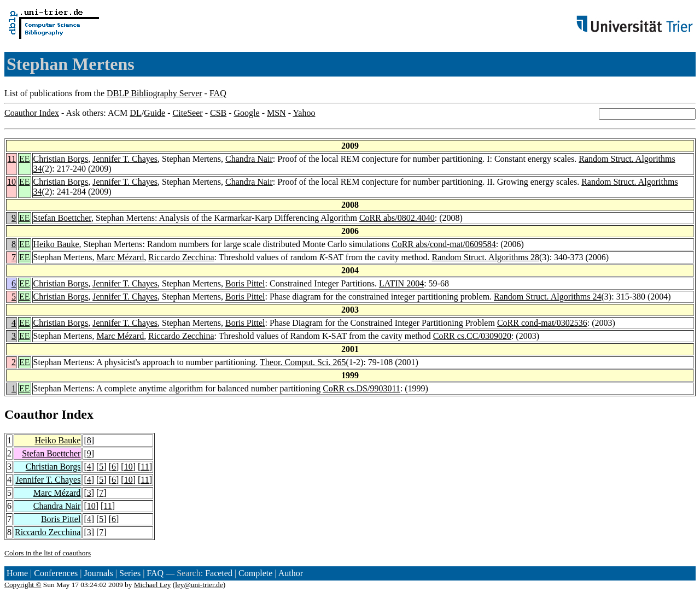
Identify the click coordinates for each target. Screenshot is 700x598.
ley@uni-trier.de (199, 585)
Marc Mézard (121, 257)
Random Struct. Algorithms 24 (547, 297)
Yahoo (304, 113)
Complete (255, 573)
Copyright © (23, 585)
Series (130, 573)
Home (17, 573)
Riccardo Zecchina (181, 257)
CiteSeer (188, 113)
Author (291, 573)
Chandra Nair (249, 159)
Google (247, 113)
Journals (98, 573)
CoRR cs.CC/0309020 (472, 336)
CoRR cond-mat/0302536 (542, 323)
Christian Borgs (61, 159)
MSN (276, 113)
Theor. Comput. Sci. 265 (303, 362)
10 (11, 182)
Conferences (56, 573)
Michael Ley (153, 585)
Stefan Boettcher (62, 218)
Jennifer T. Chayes (125, 159)
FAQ (218, 93)
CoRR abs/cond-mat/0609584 (444, 244)
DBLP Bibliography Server (154, 93)
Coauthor (31, 414)
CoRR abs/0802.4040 (397, 218)
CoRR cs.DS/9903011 (361, 388)
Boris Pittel (245, 283)
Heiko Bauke (56, 244)
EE (25, 159)
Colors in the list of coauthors (48, 553)
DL (135, 113)
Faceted (219, 573)
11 (12, 159)
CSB (218, 113)
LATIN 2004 (401, 283)
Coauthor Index (32, 113)
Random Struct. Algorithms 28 (486, 257)
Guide (154, 113)
